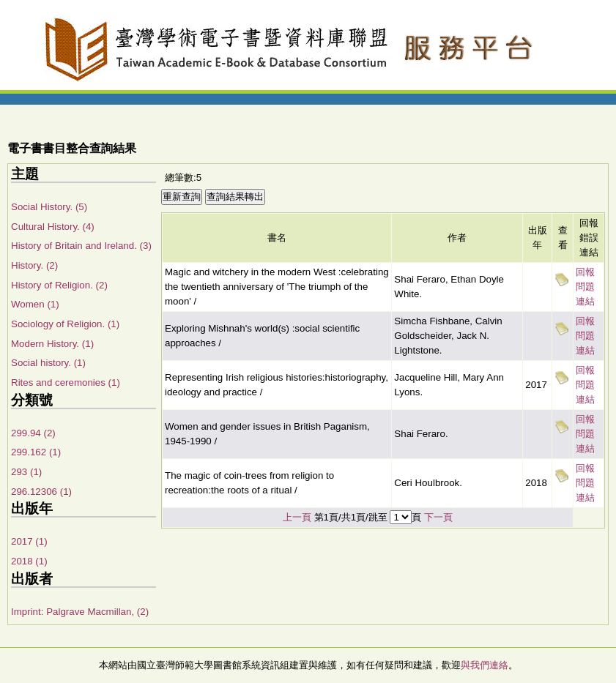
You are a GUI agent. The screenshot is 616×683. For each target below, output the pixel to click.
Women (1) (35, 304)
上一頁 (297, 517)
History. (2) (34, 265)
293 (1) (26, 472)
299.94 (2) (33, 433)
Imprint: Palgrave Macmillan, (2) (80, 612)
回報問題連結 (585, 287)
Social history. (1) (48, 363)
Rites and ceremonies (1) (66, 382)
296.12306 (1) (41, 492)
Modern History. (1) (52, 344)
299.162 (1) (36, 452)
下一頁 (438, 517)
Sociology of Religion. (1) (65, 324)
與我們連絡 (485, 665)
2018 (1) (29, 561)
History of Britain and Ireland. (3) (81, 246)
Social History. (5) (49, 207)
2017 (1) (29, 541)
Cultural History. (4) (53, 227)
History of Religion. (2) (59, 285)
